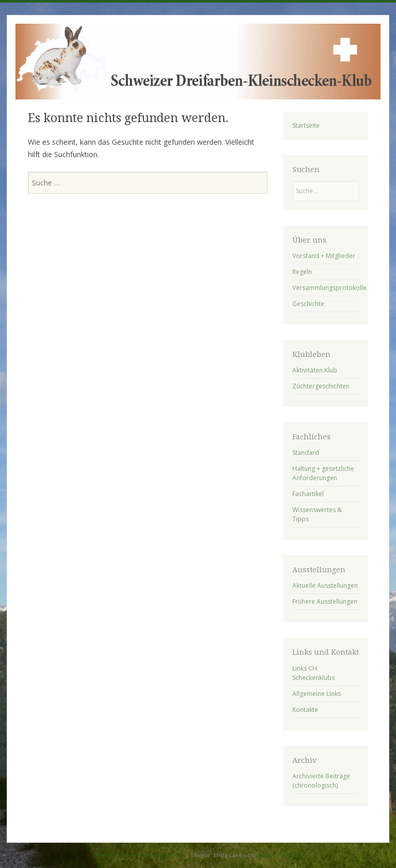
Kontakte (305, 710)
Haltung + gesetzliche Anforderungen (323, 473)
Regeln (302, 272)
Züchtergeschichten (321, 386)
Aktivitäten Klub (315, 370)
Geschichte (308, 304)
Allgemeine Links (317, 694)
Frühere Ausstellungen (325, 601)
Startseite (306, 125)
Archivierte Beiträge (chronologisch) (321, 781)
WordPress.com (278, 855)
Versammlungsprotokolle (329, 288)
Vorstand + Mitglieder (324, 256)
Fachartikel (308, 494)
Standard (306, 453)
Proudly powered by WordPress (139, 855)
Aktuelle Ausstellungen (325, 585)
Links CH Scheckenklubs (313, 673)
